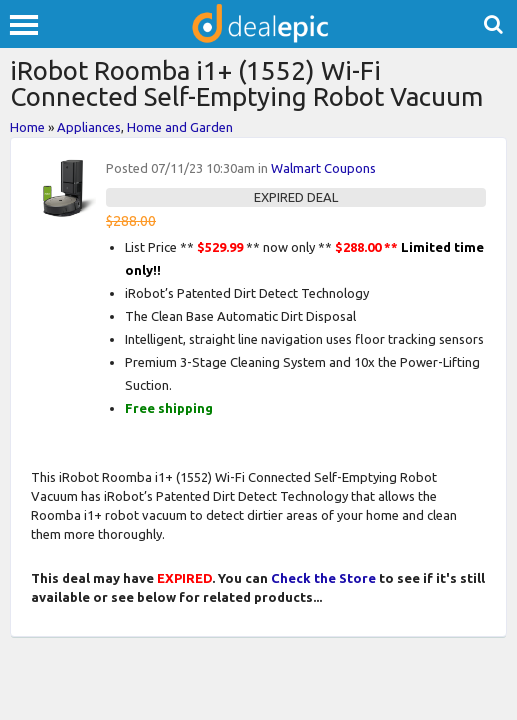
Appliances (89, 127)
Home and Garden (180, 127)
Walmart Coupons (323, 168)
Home (27, 127)
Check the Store (323, 578)
